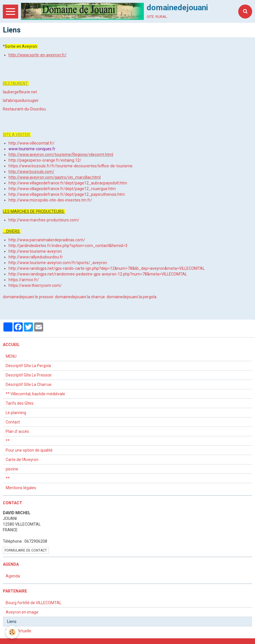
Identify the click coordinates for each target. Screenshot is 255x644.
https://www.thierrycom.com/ (35, 285)
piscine (12, 469)
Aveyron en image (22, 612)
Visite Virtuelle (18, 631)
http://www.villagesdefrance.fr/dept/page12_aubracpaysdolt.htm (68, 183)
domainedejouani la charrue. (80, 297)
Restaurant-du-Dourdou (24, 109)
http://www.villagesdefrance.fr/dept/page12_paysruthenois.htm (67, 194)
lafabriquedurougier (21, 100)
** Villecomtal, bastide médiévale (35, 394)
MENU (11, 356)
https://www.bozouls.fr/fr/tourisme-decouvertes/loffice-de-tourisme (71, 166)
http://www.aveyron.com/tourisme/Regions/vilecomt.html (61, 155)
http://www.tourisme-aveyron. (36, 251)
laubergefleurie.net (20, 92)
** (8, 441)
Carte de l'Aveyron (22, 460)
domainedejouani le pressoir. (28, 297)
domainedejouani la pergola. (132, 297)
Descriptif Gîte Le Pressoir (29, 375)
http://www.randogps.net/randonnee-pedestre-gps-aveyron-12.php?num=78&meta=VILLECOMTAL (98, 274)
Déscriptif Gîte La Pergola (28, 366)
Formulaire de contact (26, 550)
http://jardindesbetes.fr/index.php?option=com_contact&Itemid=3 (68, 246)
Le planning (16, 413)
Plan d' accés (17, 431)
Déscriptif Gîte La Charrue (29, 384)
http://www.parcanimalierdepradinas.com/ (47, 240)
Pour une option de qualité (29, 450)
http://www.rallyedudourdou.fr (36, 257)
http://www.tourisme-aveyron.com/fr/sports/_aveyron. (58, 263)
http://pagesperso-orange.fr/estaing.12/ (45, 160)
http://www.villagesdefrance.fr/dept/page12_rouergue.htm (62, 189)
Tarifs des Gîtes (20, 403)
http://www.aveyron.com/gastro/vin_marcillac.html (55, 177)
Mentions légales (21, 488)
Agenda (13, 576)
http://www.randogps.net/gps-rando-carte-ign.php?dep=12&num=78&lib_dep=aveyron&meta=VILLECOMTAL (107, 268)
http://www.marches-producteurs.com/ (44, 220)
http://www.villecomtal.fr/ (32, 143)
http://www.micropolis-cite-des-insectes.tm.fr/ (50, 200)
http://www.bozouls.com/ (31, 172)
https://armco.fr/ (24, 280)
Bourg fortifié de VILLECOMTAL (34, 603)
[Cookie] (12, 632)
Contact (13, 422)
